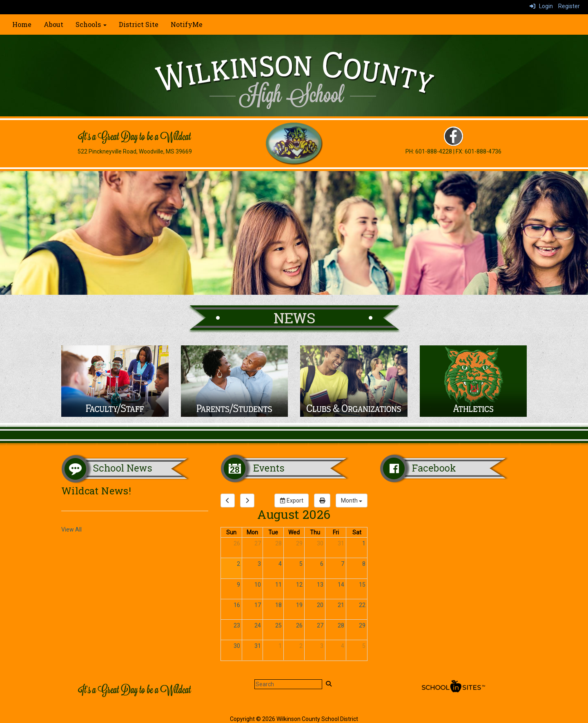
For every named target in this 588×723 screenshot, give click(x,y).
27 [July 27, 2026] (258, 543)
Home (22, 24)
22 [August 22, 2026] (362, 605)
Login (541, 6)
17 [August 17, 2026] (258, 605)
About (53, 24)
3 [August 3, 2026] (259, 564)
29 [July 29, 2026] (299, 543)
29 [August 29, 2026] (362, 625)
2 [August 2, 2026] (238, 564)
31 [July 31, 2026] (341, 543)
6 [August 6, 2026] (322, 564)
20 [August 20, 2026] (320, 605)
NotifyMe (187, 24)
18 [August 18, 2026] (278, 605)
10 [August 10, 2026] (258, 585)
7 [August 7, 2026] (343, 564)
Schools (91, 24)
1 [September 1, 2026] (280, 646)
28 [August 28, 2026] (341, 625)
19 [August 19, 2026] (299, 605)
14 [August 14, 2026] (341, 585)
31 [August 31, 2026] (258, 646)
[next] (247, 501)
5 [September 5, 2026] (364, 646)
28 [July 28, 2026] (278, 543)
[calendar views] (352, 501)
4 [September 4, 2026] (343, 646)
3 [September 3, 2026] (322, 646)
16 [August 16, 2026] (237, 605)
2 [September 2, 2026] (301, 646)
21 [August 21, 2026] (341, 605)
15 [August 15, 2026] (362, 585)
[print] (322, 501)
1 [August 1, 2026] (364, 543)
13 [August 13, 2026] (320, 585)
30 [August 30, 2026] (237, 646)
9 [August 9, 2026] (238, 585)
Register (569, 6)
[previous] (228, 501)
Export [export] (292, 501)
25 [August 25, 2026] (278, 625)
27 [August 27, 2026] (320, 625)
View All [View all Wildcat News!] (71, 529)
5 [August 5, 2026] (301, 564)
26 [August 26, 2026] (299, 625)
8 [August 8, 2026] (364, 564)
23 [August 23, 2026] (237, 625)
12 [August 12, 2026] (299, 585)
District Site (139, 24)
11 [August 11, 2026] (278, 585)
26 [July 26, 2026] (237, 543)
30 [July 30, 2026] (320, 543)
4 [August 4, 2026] (280, 564)
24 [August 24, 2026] (258, 625)
